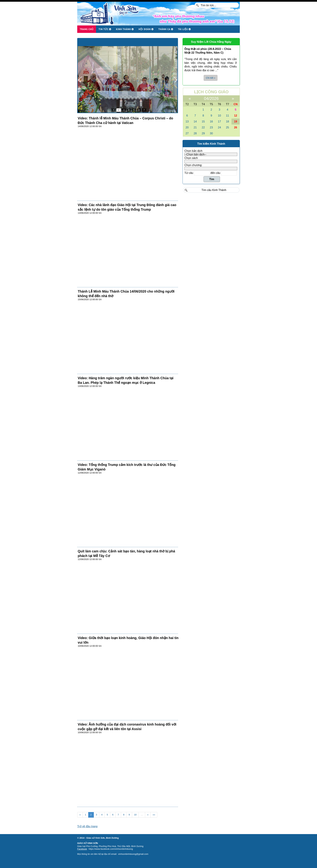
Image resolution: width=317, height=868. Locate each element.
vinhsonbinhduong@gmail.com (133, 854)
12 (236, 115)
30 (211, 133)
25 (227, 127)
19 (236, 121)
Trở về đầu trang (87, 826)
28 (195, 133)
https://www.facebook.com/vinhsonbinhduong (111, 849)
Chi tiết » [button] (211, 78)
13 (187, 121)
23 (211, 127)
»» (154, 815)
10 (135, 815)
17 (219, 121)
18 (227, 121)
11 (227, 115)
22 (203, 127)
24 (219, 127)
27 (187, 133)
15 (203, 121)
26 (236, 127)
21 (195, 127)
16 (211, 121)
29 (203, 133)
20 (187, 127)
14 (195, 121)
